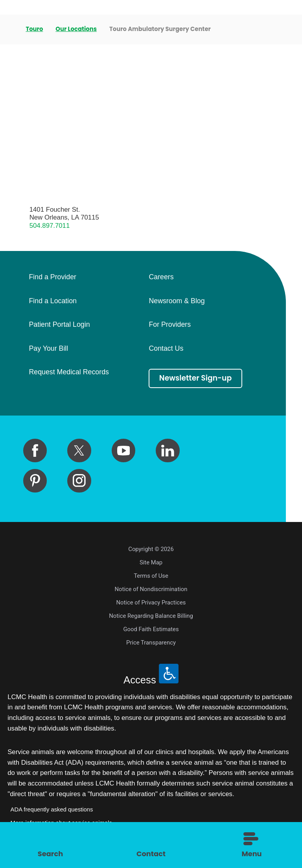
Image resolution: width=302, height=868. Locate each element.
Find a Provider (52, 277)
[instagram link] (79, 481)
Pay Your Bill (48, 349)
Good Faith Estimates (151, 629)
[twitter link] (79, 450)
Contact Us (166, 349)
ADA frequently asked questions (52, 809)
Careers (161, 277)
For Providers (170, 325)
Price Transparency (151, 643)
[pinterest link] (35, 481)
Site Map (151, 562)
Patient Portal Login (59, 325)
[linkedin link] (168, 450)
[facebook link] (35, 450)
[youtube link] (123, 450)
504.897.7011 (50, 226)
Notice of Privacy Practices (151, 602)
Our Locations (76, 29)
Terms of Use (151, 576)
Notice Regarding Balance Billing (151, 616)
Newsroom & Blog (177, 301)
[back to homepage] (10, 29)
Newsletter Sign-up (195, 378)
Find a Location (52, 301)
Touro (34, 29)
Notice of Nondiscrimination (151, 589)
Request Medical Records (69, 372)
